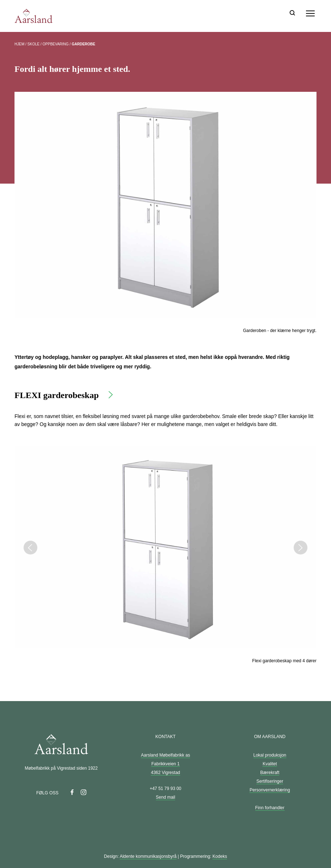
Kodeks (220, 856)
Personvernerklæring (270, 790)
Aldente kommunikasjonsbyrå (148, 856)
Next (301, 548)
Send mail (165, 797)
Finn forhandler (270, 808)
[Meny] (310, 13)
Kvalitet (270, 764)
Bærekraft (270, 773)
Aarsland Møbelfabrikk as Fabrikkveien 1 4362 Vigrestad (165, 764)
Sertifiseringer (270, 781)
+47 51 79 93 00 (165, 789)
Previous (30, 548)
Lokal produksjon (270, 755)
